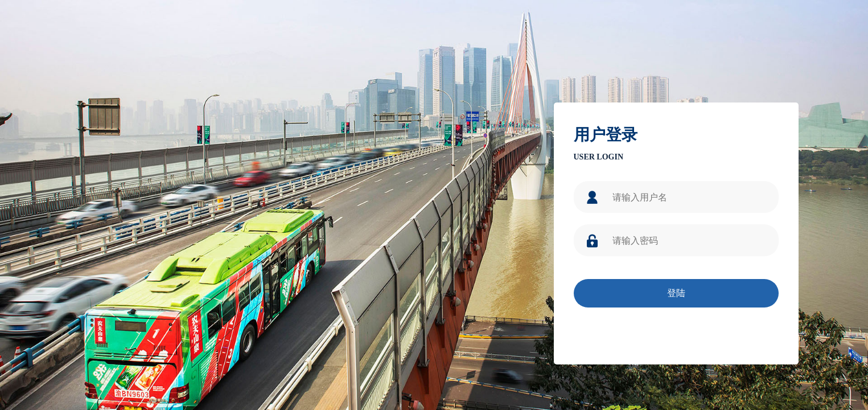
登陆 (676, 293)
